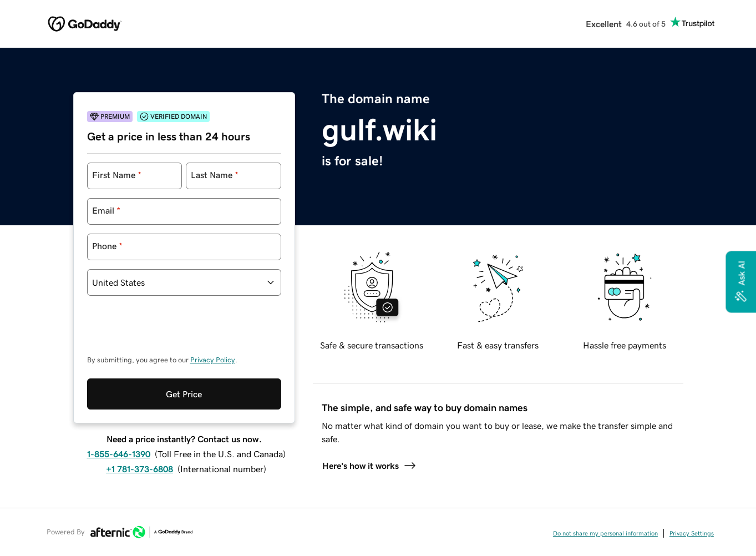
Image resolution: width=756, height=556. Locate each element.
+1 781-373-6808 (139, 469)
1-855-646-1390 (119, 454)
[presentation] (171, 331)
